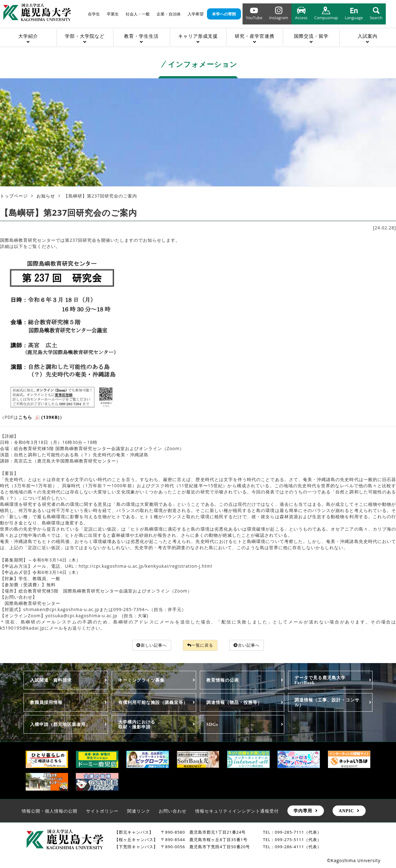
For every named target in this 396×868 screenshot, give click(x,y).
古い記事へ (249, 645)
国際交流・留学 (311, 36)
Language (354, 18)
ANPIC (346, 811)
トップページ (14, 196)
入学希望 (196, 14)
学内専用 (303, 811)
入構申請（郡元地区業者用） (60, 725)
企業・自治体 (169, 14)
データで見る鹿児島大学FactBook (320, 680)
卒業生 (113, 14)
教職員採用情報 (46, 703)
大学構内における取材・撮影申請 (137, 725)
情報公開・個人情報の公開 (49, 811)
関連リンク (139, 811)
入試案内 (368, 36)
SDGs (212, 725)
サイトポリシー (102, 811)
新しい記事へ (149, 645)
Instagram (279, 18)
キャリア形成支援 (198, 36)
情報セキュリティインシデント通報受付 (237, 811)
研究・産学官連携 (255, 36)
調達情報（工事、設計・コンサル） (327, 703)
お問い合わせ (173, 811)
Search (376, 18)
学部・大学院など (85, 36)
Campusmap (326, 18)
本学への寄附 (224, 14)
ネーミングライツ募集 (141, 680)
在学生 (94, 14)
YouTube (254, 18)
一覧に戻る (200, 645)
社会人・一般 (138, 14)
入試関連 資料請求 (51, 680)
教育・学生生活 (141, 36)
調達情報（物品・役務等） (234, 703)
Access (301, 18)
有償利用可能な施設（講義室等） (153, 703)
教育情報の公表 (223, 680)
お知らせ (46, 196)
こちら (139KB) (39, 417)
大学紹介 (28, 36)
